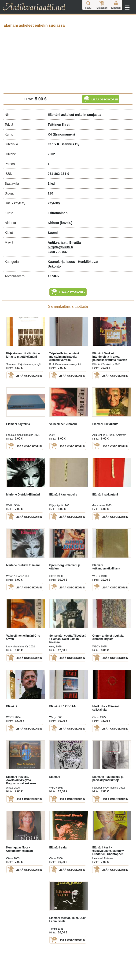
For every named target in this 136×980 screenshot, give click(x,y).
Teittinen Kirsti (59, 125)
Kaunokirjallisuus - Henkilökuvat (73, 262)
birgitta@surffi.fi (61, 247)
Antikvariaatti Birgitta (64, 242)
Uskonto (54, 266)
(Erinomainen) (64, 134)
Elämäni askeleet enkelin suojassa (75, 115)
